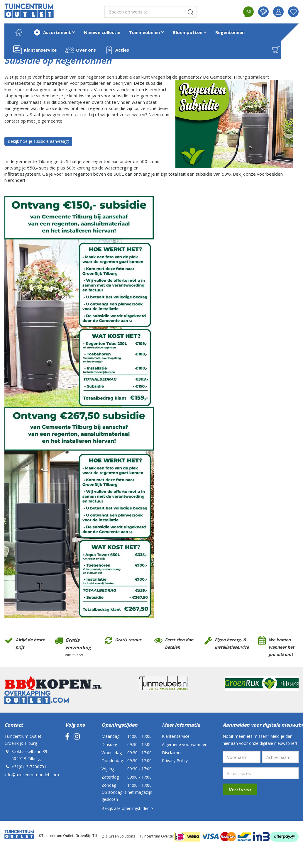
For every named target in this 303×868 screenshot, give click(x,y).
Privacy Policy (175, 761)
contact (263, 12)
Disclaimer (172, 753)
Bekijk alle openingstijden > (127, 808)
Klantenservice (176, 736)
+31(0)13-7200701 (29, 767)
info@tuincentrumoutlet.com (32, 775)
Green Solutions (122, 836)
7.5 (249, 11)
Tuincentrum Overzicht (158, 836)
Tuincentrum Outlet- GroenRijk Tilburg (24, 740)
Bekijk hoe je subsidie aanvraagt (38, 141)
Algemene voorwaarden (185, 744)
